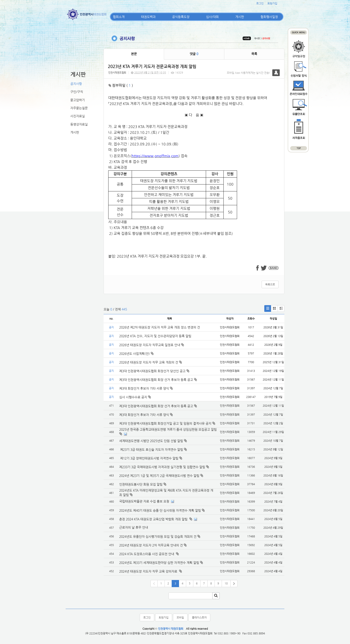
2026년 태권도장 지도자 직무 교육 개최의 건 (151, 362)
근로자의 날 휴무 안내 (134, 527)
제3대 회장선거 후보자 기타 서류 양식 (146, 388)
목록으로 (270, 284)
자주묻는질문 (79, 108)
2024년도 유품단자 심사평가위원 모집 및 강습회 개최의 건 (158, 536)
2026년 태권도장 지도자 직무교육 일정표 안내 (152, 345)
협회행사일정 (269, 17)
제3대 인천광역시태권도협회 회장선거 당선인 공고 (154, 371)
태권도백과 (148, 17)
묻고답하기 (78, 100)
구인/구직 (77, 92)
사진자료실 (78, 116)
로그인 (260, 3)
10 (226, 583)
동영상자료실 (79, 124)
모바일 (180, 617)
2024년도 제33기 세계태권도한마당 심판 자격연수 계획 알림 (159, 563)
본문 (134, 54)
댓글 (194, 54)
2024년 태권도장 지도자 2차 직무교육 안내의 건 (151, 545)
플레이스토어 (199, 617)
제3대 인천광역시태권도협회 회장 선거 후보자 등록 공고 (158, 380)
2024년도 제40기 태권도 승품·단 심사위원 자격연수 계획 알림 (160, 510)
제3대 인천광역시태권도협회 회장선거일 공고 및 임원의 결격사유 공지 (165, 423)
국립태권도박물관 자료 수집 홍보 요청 (144, 501)
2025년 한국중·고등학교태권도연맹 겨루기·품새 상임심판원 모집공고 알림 (168, 429)
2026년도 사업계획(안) (136, 354)
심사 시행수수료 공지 (135, 397)
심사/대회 (212, 17)
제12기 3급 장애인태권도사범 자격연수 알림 (149, 458)
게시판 (240, 17)
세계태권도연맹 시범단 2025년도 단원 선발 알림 (151, 441)
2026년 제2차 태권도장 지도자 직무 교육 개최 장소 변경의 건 (160, 327)
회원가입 (272, 3)
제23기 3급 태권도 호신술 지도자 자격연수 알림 (151, 449)
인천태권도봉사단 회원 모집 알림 (141, 484)
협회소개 (119, 17)
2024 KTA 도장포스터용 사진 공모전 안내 (147, 554)
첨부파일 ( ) (121, 85)
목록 (254, 54)
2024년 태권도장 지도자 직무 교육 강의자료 (149, 571)
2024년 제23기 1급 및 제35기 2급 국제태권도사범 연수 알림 (159, 476)
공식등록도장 (181, 17)
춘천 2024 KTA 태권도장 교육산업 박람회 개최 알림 (154, 519)
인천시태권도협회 (117, 73)
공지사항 (76, 84)
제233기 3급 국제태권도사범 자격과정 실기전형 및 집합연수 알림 (162, 467)
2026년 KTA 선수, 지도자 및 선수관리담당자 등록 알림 (155, 336)
